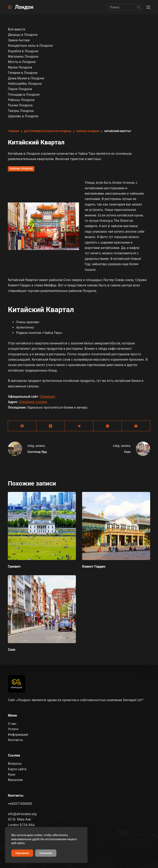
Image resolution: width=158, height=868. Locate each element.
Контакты (15, 740)
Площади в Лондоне (24, 95)
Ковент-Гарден (94, 566)
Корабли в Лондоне (23, 51)
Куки (11, 774)
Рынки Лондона (20, 105)
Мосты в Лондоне (22, 62)
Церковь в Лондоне (23, 116)
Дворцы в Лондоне (23, 35)
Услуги (13, 729)
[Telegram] (79, 426)
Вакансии (15, 780)
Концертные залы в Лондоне (30, 46)
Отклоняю (46, 853)
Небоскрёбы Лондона (25, 84)
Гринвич (14, 566)
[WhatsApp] (108, 426)
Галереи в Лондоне (23, 73)
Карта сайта (17, 769)
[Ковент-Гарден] (116, 526)
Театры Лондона (21, 111)
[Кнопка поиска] (139, 7)
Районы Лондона (21, 169)
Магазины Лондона (23, 56)
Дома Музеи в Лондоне (26, 78)
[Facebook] (22, 426)
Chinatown (48, 397)
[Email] (136, 426)
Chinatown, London (33, 402)
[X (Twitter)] (51, 426)
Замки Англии (19, 40)
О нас (12, 724)
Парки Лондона (20, 89)
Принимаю (22, 853)
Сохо (12, 650)
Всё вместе (16, 29)
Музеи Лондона (20, 67)
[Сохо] (42, 609)
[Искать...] (121, 7)
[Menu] (148, 7)
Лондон (24, 7)
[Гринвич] (42, 526)
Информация (18, 735)
